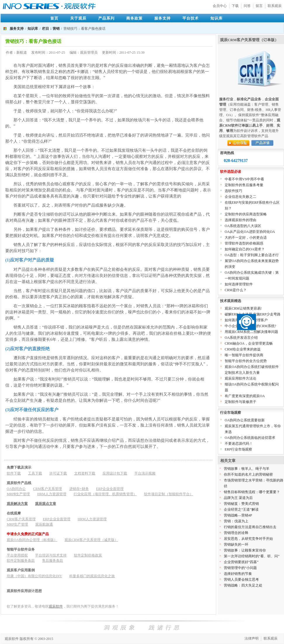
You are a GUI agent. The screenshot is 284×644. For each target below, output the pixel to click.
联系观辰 (275, 6)
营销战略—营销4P (238, 515)
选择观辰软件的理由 (240, 220)
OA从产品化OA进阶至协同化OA (250, 232)
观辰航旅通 (44, 524)
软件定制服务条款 (21, 561)
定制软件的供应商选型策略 (246, 214)
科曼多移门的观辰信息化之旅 (92, 576)
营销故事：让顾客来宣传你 (245, 550)
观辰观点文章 (46, 504)
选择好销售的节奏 (238, 574)
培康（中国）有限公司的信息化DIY (34, 576)
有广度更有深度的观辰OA (245, 396)
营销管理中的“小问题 (240, 568)
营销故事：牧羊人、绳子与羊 (247, 469)
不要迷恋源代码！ (239, 444)
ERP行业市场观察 (238, 449)
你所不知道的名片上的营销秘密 (248, 474)
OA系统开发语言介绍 (241, 338)
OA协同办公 (16, 489)
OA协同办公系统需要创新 (245, 420)
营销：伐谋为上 (236, 521)
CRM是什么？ (236, 290)
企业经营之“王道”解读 (241, 509)
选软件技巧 (233, 191)
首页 (54, 18)
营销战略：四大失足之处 (243, 585)
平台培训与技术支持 (51, 555)
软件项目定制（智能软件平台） (169, 494)
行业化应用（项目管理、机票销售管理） (105, 494)
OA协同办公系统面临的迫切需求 (250, 438)
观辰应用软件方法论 (240, 378)
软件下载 (14, 473)
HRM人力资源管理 (52, 494)
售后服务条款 (53, 561)
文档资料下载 (85, 473)
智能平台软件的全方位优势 (246, 361)
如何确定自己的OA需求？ (245, 249)
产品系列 (106, 18)
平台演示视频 (145, 473)
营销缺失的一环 (236, 544)
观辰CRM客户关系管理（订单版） (249, 40)
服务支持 (162, 18)
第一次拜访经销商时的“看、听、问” (252, 556)
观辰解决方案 (17, 504)
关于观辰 (78, 18)
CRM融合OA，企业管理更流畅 (249, 343)
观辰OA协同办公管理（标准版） (32, 540)
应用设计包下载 (115, 473)
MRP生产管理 (17, 524)
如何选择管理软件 (239, 284)
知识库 (217, 18)
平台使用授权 (17, 555)
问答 (247, 6)
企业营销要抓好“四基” (241, 562)
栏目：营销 (51, 29)
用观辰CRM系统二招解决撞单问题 (251, 332)
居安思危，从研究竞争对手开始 (248, 539)
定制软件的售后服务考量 (244, 185)
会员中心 (220, 6)
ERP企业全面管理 (110, 489)
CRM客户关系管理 (47, 489)
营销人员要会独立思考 (241, 580)
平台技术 (191, 18)
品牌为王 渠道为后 (238, 498)
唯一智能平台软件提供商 (244, 355)
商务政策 (134, 18)
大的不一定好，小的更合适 (246, 238)
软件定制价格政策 (88, 555)
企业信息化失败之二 (240, 197)
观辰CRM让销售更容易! (243, 308)
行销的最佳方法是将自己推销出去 (250, 527)
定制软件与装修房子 (240, 402)
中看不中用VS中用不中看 (244, 179)
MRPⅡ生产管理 (18, 494)
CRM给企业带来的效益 (243, 349)
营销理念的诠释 (236, 533)
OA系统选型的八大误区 (243, 226)
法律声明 (252, 638)
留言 (259, 6)
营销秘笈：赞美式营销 (241, 504)
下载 (235, 6)
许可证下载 (58, 473)
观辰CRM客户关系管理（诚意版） (91, 540)
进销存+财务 (79, 489)
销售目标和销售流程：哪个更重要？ (252, 492)
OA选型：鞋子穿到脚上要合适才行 (252, 255)
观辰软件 (56, 606)
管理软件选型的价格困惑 (244, 243)
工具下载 (35, 473)
